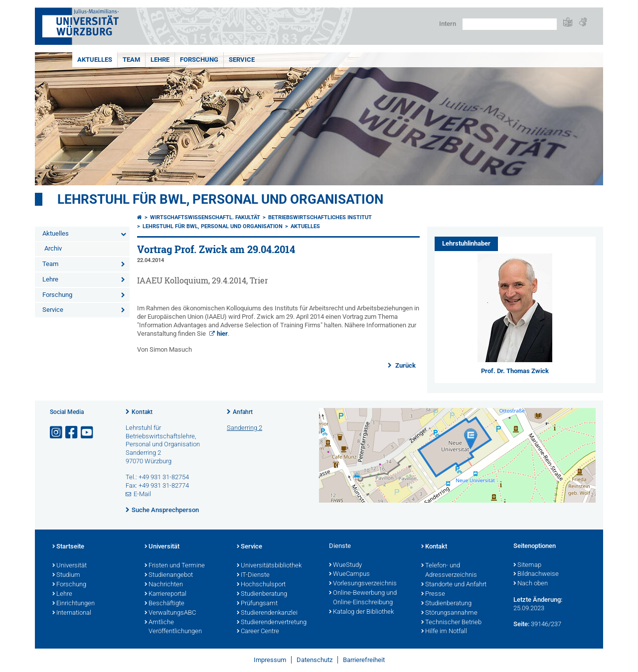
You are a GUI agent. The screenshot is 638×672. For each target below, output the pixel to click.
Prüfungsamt (257, 604)
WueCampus (349, 574)
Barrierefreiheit (364, 660)
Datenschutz (315, 660)
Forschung (199, 60)
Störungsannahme (449, 613)
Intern (448, 24)
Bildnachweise (536, 574)
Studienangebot (169, 575)
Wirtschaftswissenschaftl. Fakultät (205, 217)
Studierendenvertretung (272, 623)
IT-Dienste (253, 575)
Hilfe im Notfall (444, 632)
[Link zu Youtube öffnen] (88, 433)
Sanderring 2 (244, 428)
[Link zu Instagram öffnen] (57, 433)
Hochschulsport (261, 585)
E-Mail (142, 494)
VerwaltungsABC (170, 613)
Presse (433, 594)
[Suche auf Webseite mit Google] (510, 24)
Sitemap (527, 565)
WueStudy (345, 565)
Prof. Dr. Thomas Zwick (515, 371)
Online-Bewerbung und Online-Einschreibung (363, 598)
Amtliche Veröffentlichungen (173, 627)
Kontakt (142, 412)
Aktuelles (95, 60)
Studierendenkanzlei (267, 613)
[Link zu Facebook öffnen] (72, 433)
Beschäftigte (164, 604)
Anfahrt (243, 412)
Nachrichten (164, 585)
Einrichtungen (74, 604)
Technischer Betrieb (451, 623)
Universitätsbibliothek (269, 566)
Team (131, 60)
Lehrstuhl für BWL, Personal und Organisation (220, 199)
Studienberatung (262, 594)
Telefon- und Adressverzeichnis (449, 571)
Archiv (53, 248)
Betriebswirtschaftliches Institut (320, 217)
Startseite (68, 547)
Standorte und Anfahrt (454, 585)
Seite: (521, 624)
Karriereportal (165, 594)
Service (242, 60)
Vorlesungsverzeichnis (363, 584)
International (72, 613)
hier (222, 334)
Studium (66, 575)
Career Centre (258, 632)
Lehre (160, 60)
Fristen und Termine (175, 566)
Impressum (270, 660)
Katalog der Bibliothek (361, 612)
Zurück (405, 365)
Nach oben (531, 584)
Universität (70, 566)
